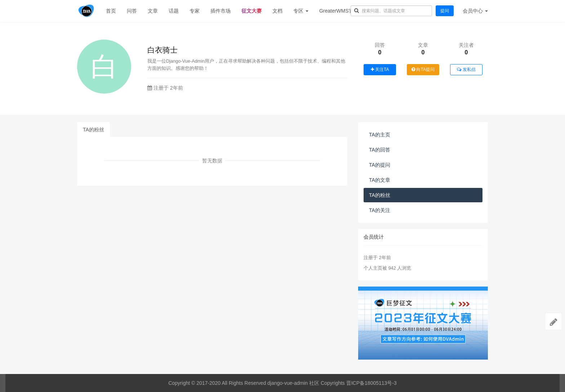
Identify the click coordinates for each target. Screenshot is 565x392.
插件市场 (221, 11)
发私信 (466, 69)
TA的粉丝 (94, 130)
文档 (277, 11)
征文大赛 (252, 11)
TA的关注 (380, 210)
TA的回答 (380, 150)
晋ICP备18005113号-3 (372, 383)
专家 (195, 11)
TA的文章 (380, 180)
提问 (445, 11)
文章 (153, 11)
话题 (174, 11)
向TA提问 (423, 69)
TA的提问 (380, 165)
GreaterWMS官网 (339, 11)
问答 (132, 11)
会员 (475, 11)
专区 (301, 11)
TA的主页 (380, 135)
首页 (111, 11)
